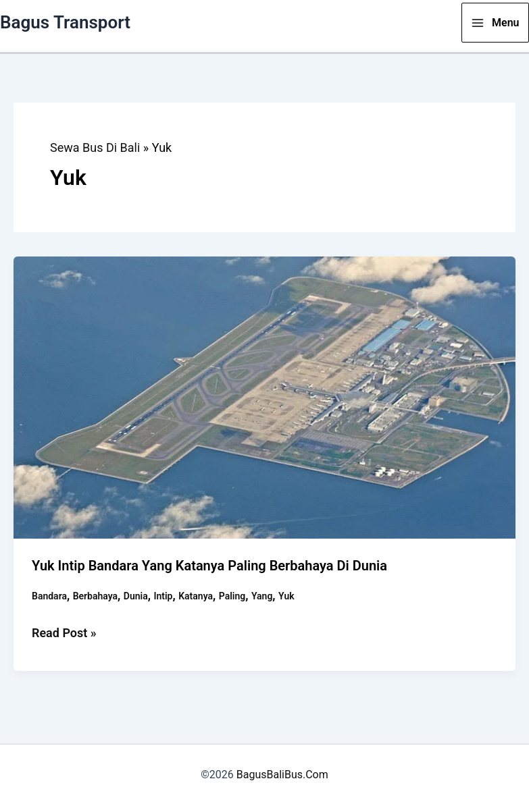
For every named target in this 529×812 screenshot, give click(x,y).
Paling (232, 596)
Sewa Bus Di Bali (95, 147)
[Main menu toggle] (495, 23)
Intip (163, 596)
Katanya (196, 596)
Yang (262, 596)
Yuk (286, 596)
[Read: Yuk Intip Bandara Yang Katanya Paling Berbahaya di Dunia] (264, 397)
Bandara (49, 596)
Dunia (136, 596)
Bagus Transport (65, 22)
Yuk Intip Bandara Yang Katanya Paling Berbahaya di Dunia (209, 566)
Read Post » (64, 633)
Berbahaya (95, 596)
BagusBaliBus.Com (282, 775)
